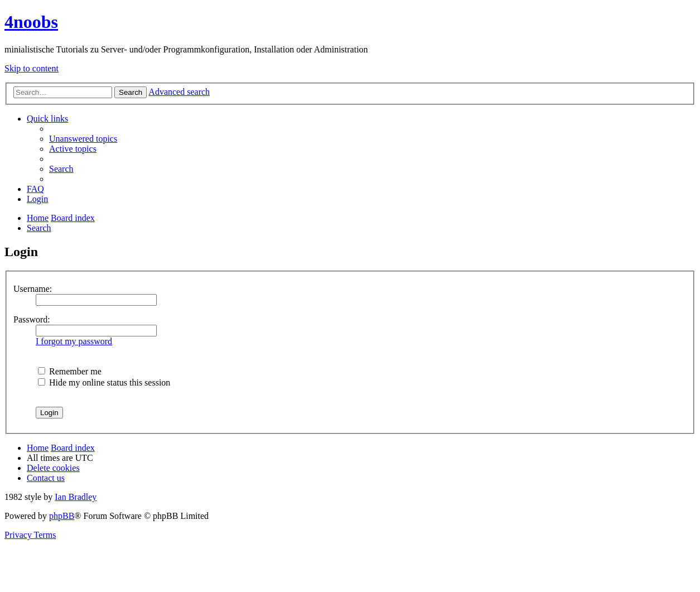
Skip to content (32, 68)
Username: (33, 289)
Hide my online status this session (104, 382)
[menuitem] (83, 139)
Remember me (70, 371)
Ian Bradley (76, 497)
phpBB (62, 516)
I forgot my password (74, 341)
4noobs (31, 22)
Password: (32, 319)
